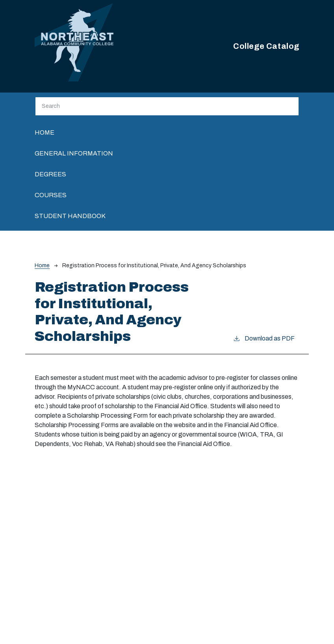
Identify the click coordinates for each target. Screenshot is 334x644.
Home (45, 132)
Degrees (50, 174)
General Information (74, 153)
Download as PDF (264, 338)
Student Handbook (70, 216)
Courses (51, 195)
